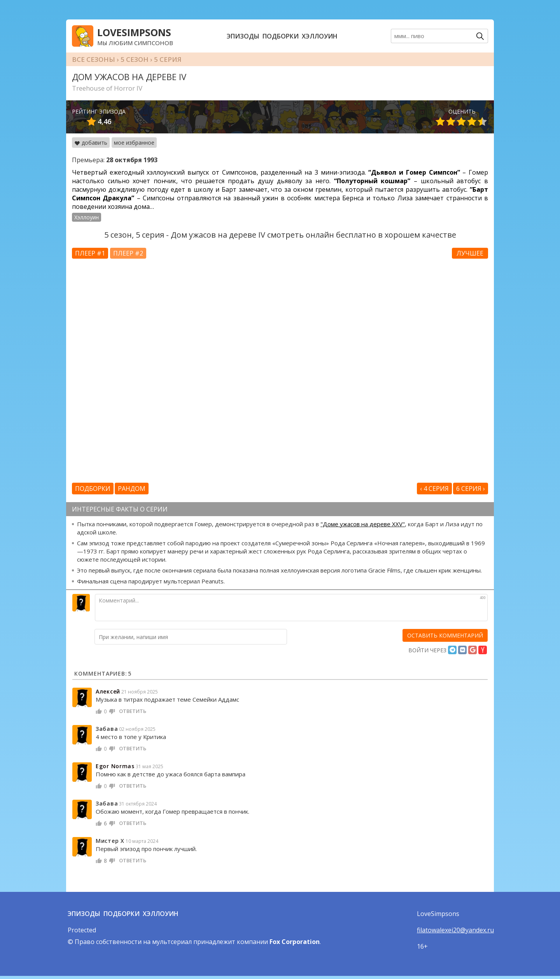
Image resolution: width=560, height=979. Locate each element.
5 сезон (135, 59)
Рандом (132, 489)
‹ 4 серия (434, 489)
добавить (91, 143)
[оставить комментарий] (445, 635)
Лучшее (470, 253)
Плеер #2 (128, 253)
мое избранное (134, 143)
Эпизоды (243, 36)
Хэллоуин (320, 36)
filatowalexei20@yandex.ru (455, 930)
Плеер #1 (90, 253)
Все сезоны (94, 59)
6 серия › (471, 489)
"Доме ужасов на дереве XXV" (363, 524)
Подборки (281, 36)
